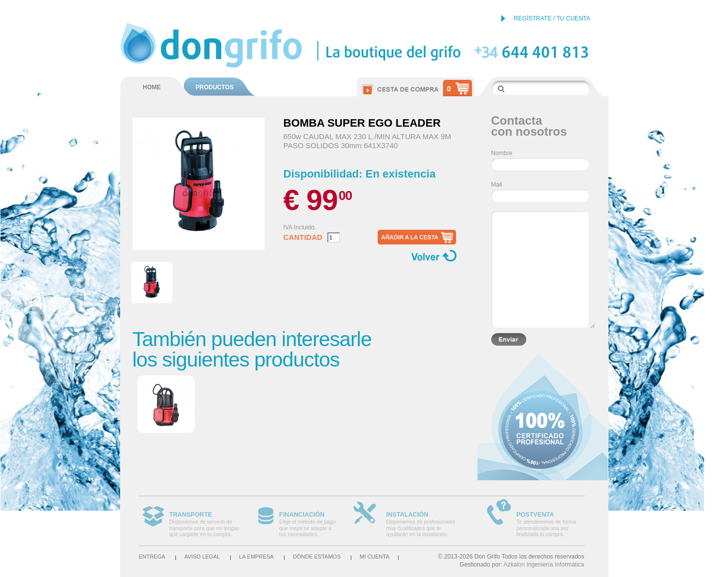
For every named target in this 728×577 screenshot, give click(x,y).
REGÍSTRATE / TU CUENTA (552, 18)
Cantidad (303, 237)
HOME (152, 87)
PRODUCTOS (215, 87)
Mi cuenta (375, 557)
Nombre (502, 153)
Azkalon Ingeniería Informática (544, 565)
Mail (497, 185)
